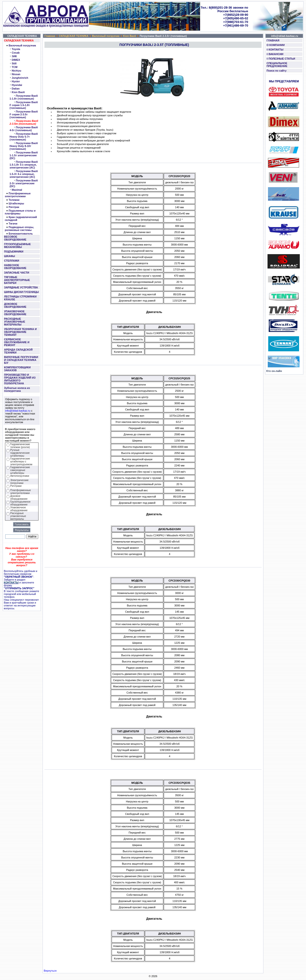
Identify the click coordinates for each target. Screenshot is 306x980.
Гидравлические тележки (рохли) (20, 446)
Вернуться (50, 971)
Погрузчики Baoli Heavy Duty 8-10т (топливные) (24, 146)
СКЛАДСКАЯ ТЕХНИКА (19, 40)
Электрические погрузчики (19, 482)
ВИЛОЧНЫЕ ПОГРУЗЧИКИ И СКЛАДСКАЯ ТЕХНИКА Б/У (21, 360)
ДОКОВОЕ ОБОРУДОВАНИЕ (15, 305)
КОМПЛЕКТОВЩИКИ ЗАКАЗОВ (17, 369)
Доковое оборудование (19, 497)
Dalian (16, 89)
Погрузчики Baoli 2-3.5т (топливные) (24, 122)
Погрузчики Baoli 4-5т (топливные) (24, 129)
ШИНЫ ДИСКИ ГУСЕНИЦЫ (21, 292)
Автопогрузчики (20, 476)
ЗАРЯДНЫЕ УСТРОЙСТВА (21, 287)
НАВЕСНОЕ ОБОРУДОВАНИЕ (15, 267)
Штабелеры (16, 203)
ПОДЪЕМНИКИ (14, 252)
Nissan (16, 74)
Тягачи (13, 224)
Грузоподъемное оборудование (20, 503)
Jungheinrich (20, 78)
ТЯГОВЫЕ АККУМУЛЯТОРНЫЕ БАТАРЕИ (17, 280)
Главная (50, 36)
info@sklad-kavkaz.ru (18, 411)
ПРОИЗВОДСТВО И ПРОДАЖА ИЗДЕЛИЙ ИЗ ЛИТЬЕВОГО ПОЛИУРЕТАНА (20, 379)
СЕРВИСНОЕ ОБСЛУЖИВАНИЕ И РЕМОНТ (17, 342)
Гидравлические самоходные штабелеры (20, 470)
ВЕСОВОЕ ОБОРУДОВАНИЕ (15, 238)
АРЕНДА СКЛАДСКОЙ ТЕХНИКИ (18, 351)
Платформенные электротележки (18, 195)
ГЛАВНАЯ (273, 40)
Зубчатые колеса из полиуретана (17, 389)
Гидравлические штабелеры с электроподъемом (21, 461)
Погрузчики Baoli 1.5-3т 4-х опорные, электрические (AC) (24, 174)
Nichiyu (16, 71)
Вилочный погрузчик (22, 45)
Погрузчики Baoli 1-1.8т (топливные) (24, 97)
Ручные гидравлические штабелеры (20, 453)
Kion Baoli (18, 92)
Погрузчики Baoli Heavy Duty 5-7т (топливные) (24, 137)
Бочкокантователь (21, 234)
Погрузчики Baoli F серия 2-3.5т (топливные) (24, 114)
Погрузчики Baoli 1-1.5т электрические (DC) (24, 155)
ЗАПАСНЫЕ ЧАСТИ (17, 273)
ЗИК (14, 56)
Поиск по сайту (276, 71)
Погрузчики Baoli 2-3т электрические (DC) (24, 183)
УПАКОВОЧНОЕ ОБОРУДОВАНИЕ (15, 313)
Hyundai (17, 85)
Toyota (16, 49)
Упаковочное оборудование (19, 509)
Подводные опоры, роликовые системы (19, 229)
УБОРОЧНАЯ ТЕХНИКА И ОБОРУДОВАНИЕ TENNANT (20, 332)
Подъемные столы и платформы (20, 212)
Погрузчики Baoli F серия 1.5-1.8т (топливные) (24, 105)
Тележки (14, 200)
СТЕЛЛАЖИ (12, 261)
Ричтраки (16, 486)
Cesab (16, 53)
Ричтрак (14, 207)
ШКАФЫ (10, 256)
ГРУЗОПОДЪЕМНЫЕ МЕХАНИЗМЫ (17, 246)
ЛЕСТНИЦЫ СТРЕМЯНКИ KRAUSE (20, 298)
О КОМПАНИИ (276, 45)
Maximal (17, 190)
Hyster (16, 81)
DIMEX (16, 60)
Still (14, 63)
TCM (15, 67)
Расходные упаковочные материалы (18, 516)
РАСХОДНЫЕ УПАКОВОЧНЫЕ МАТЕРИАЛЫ (15, 322)
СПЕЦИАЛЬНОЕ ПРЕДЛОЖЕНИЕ (277, 65)
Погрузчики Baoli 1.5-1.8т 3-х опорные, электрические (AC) (24, 165)
